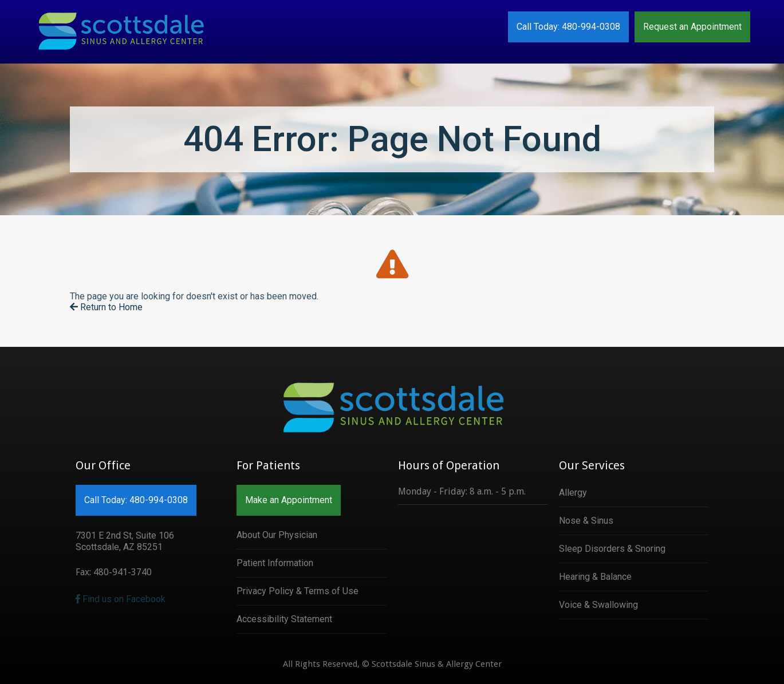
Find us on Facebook (121, 599)
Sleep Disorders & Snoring (612, 549)
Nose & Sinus (586, 521)
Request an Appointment (692, 27)
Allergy (573, 493)
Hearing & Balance (595, 577)
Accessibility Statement (284, 619)
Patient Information (275, 563)
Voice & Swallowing (598, 605)
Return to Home (106, 307)
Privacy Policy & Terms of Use (298, 591)
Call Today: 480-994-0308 (568, 27)
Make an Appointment (289, 500)
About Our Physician (277, 535)
